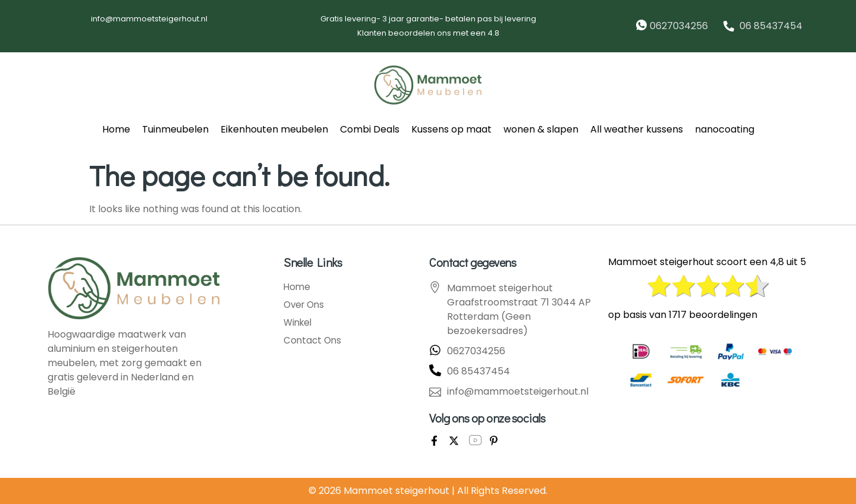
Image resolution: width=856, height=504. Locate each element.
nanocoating (725, 129)
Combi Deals (370, 129)
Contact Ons (314, 341)
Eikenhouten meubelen (274, 129)
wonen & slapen (541, 129)
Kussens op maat (451, 129)
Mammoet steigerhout (396, 491)
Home (116, 129)
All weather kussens (637, 129)
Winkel (299, 323)
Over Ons (306, 305)
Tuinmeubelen (175, 129)
